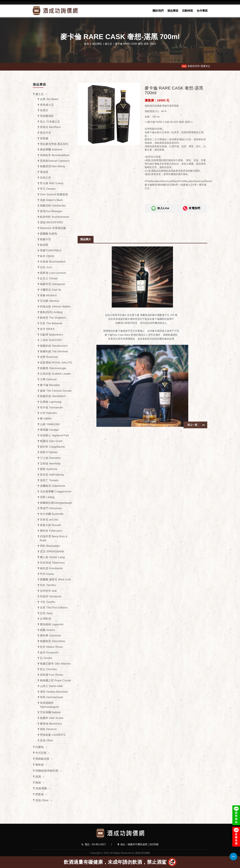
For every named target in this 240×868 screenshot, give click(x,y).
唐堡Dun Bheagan (51, 211)
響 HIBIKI (46, 419)
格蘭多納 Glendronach (54, 346)
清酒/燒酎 (41, 788)
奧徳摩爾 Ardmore (51, 150)
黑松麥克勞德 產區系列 (54, 144)
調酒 (38, 777)
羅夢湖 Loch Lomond (53, 273)
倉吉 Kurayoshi (49, 652)
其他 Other (47, 740)
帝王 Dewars (48, 189)
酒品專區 (173, 11)
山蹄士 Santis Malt (51, 686)
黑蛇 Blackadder (50, 546)
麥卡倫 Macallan (50, 385)
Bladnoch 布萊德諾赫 (53, 228)
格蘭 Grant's (47, 630)
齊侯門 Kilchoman (51, 508)
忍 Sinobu (46, 658)
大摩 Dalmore (48, 379)
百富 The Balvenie (51, 323)
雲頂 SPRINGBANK (52, 552)
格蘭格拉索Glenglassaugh (56, 503)
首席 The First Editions (54, 608)
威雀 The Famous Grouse (56, 391)
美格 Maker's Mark (51, 200)
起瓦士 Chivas (49, 278)
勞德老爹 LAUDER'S (53, 735)
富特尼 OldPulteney (52, 475)
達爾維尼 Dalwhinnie (53, 486)
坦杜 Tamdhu (48, 585)
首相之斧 (45, 178)
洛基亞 (44, 110)
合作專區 (202, 11)
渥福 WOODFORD (51, 222)
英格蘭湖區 (47, 116)
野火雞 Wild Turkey (52, 183)
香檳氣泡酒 (42, 759)
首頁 (86, 44)
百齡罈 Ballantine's (52, 335)
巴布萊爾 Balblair (50, 712)
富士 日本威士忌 (50, 122)
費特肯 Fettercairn (51, 531)
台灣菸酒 (45, 619)
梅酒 (38, 783)
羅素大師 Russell (50, 525)
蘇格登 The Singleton (53, 318)
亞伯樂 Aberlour (50, 301)
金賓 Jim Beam (49, 99)
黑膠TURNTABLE (51, 250)
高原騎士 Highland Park (54, 435)
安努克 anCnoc (49, 520)
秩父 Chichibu (48, 669)
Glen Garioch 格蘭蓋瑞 (54, 194)
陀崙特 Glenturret (51, 596)
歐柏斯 (44, 245)
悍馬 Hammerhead (51, 697)
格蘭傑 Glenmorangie (53, 368)
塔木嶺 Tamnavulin (51, 408)
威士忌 (108, 44)
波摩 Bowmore (49, 357)
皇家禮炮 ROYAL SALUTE (56, 363)
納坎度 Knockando (51, 568)
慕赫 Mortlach (48, 295)
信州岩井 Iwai (48, 591)
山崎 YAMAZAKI (50, 424)
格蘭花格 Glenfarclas (53, 206)
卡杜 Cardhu (48, 602)
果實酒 (39, 794)
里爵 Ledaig (47, 497)
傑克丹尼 (45, 133)
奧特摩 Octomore (51, 636)
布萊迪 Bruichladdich (53, 262)
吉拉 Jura (46, 267)
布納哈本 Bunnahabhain (55, 155)
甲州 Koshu (47, 574)
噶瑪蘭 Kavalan (49, 430)
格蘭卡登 (45, 239)
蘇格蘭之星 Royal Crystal (55, 680)
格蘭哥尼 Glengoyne (52, 284)
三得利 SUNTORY (51, 340)
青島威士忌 (47, 105)
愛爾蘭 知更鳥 (49, 234)
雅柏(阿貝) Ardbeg (51, 312)
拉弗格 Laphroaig (51, 402)
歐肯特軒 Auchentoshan (55, 217)
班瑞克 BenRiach (50, 127)
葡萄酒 (39, 765)
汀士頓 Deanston (50, 458)
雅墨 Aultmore (49, 469)
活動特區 (187, 11)
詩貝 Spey (46, 613)
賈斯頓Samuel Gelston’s (55, 161)
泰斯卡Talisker (49, 452)
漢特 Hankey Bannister (54, 692)
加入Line (160, 212)
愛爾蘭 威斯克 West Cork (55, 579)
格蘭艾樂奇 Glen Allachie (55, 664)
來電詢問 (192, 212)
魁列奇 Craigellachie (52, 447)
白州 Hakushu (49, 413)
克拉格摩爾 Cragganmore (56, 492)
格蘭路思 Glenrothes (53, 641)
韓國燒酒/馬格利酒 (47, 771)
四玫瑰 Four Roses (52, 675)
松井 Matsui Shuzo (51, 647)
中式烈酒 (41, 753)
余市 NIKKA (47, 329)
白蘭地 (39, 747)
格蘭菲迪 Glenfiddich (53, 396)
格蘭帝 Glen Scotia (52, 718)
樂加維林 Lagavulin (52, 624)
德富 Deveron (48, 729)
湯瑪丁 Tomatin (49, 480)
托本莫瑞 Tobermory (52, 563)
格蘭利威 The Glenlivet (54, 351)
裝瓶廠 (44, 138)
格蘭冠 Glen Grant (51, 441)
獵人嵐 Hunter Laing (52, 557)
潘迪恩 (44, 172)
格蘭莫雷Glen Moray (53, 166)
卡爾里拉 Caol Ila (51, 290)
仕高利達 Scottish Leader (55, 374)
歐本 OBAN (47, 256)
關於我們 (158, 11)
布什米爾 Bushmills (52, 514)
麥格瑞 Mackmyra (51, 724)
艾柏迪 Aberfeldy (50, 464)
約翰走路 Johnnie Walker (55, 307)
